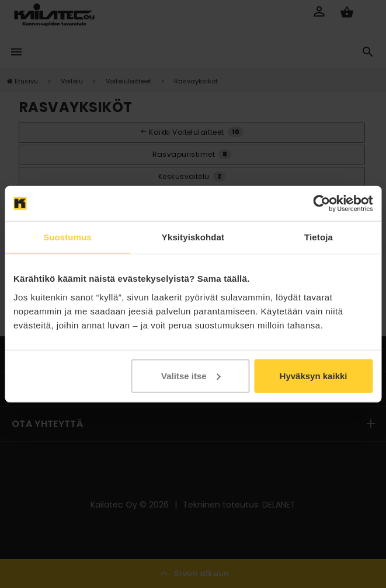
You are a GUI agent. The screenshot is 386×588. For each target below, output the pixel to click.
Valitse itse (191, 375)
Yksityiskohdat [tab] (193, 237)
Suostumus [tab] (67, 237)
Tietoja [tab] (319, 237)
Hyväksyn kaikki (314, 375)
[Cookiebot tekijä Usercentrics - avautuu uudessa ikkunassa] (321, 204)
